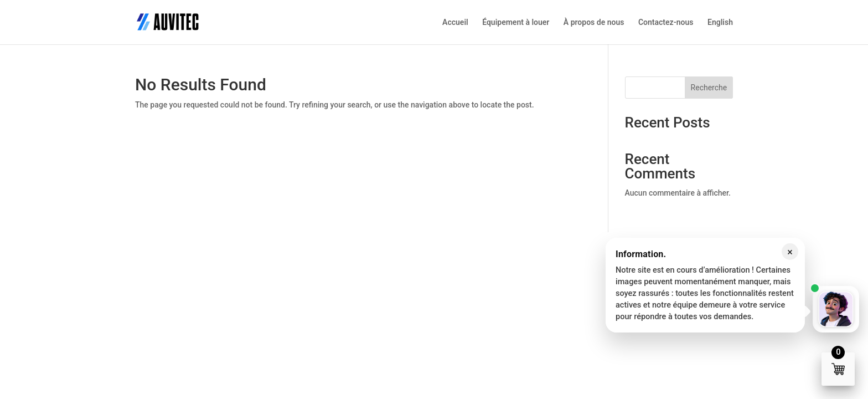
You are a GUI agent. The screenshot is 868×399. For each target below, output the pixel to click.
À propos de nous (594, 22)
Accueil (455, 22)
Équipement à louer (516, 22)
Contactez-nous (666, 22)
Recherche (709, 88)
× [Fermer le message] (790, 252)
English (720, 22)
